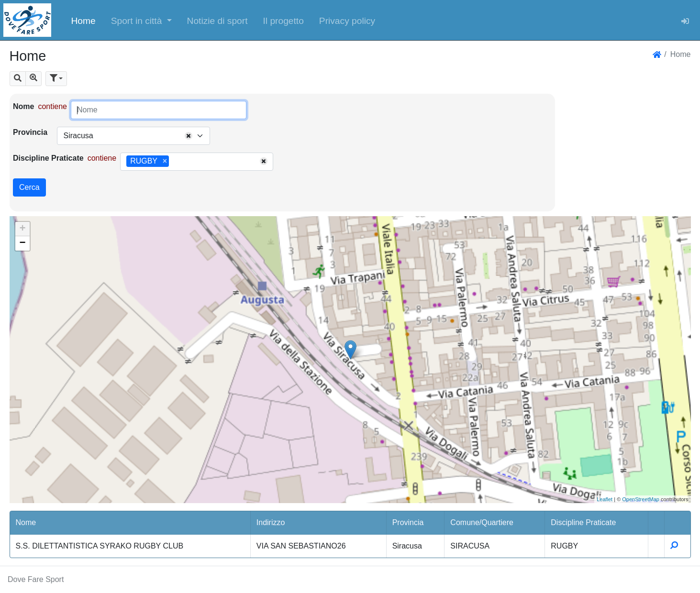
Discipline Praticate (48, 158)
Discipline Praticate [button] (583, 522)
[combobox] (133, 136)
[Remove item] (165, 161)
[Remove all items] (189, 136)
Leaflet (605, 499)
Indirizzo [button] (271, 522)
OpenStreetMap (641, 499)
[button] (141, 20)
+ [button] (22, 229)
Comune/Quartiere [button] (482, 522)
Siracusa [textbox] (78, 136)
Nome (23, 106)
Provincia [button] (408, 522)
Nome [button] (26, 522)
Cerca (29, 187)
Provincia (30, 132)
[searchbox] (175, 162)
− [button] (22, 243)
